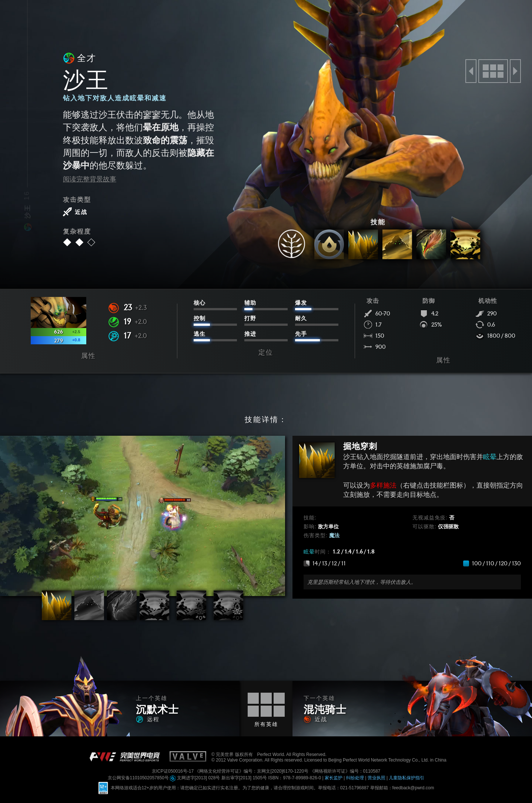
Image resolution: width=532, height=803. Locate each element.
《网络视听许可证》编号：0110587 (345, 771)
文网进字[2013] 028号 (195, 778)
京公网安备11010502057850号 (139, 778)
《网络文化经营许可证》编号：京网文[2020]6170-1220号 (252, 771)
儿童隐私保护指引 (406, 778)
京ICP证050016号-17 (173, 771)
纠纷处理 (356, 778)
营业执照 (377, 778)
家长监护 (334, 778)
